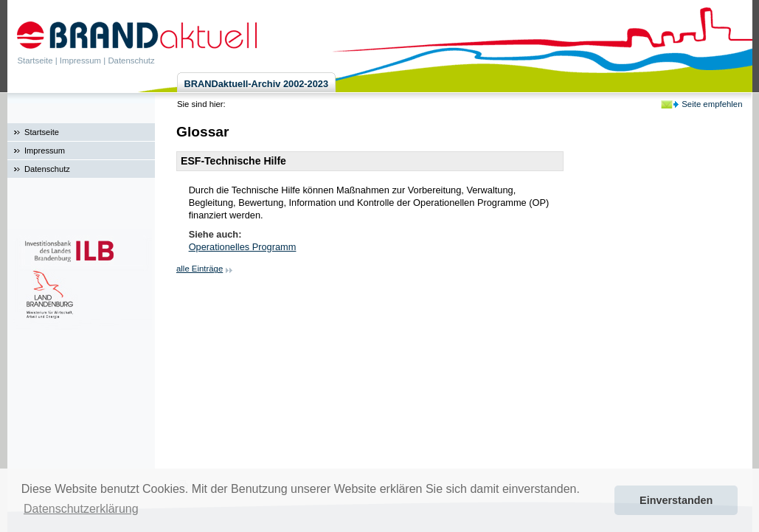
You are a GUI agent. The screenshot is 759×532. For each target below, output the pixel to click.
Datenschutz (131, 61)
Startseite (35, 61)
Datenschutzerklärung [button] (81, 509)
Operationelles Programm (243, 247)
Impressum (80, 61)
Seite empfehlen (712, 104)
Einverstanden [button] (676, 500)
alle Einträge (200, 269)
